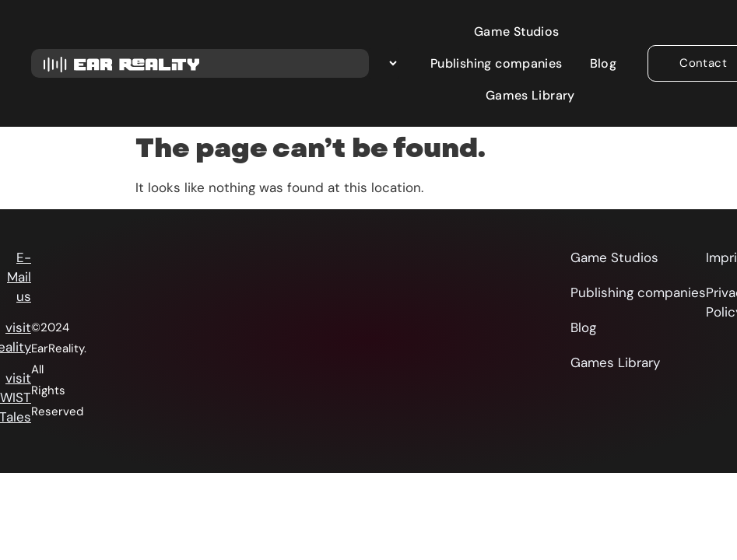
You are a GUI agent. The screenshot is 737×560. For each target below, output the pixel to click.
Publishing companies (497, 63)
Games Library (530, 95)
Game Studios (517, 31)
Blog (604, 63)
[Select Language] (384, 63)
